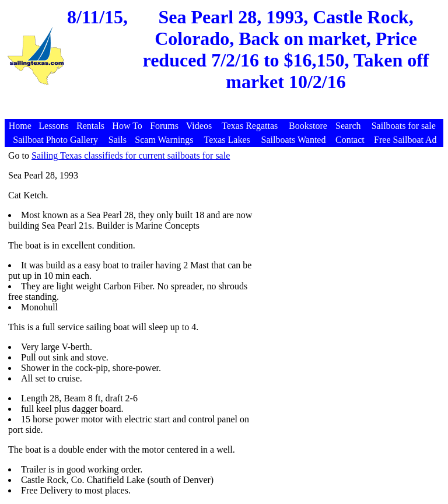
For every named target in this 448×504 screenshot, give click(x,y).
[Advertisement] (226, 113)
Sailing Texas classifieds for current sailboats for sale (131, 155)
